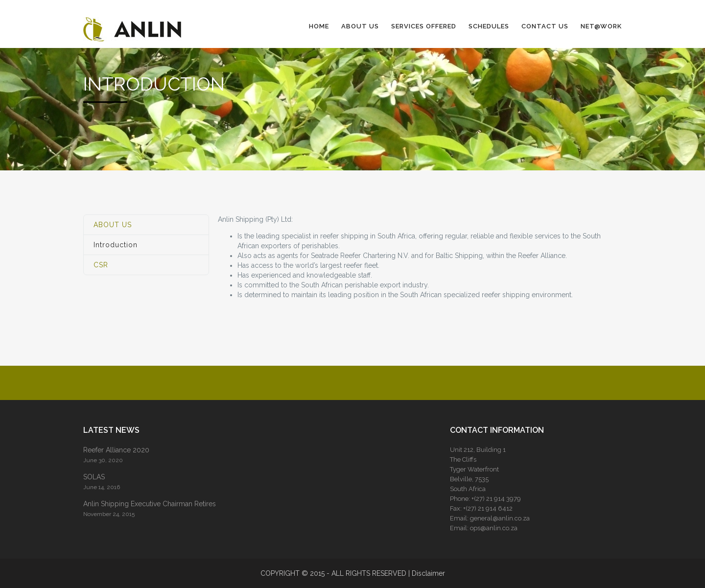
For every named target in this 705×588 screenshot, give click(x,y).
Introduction (116, 245)
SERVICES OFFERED (424, 26)
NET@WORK (601, 26)
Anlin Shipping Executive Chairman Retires (150, 504)
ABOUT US (360, 26)
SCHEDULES (489, 26)
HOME (319, 26)
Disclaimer (428, 573)
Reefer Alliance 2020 (116, 450)
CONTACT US (545, 26)
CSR (101, 265)
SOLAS (94, 477)
